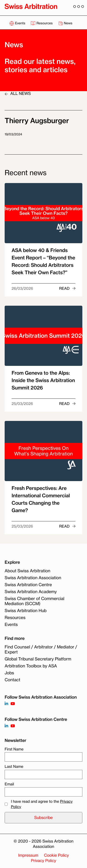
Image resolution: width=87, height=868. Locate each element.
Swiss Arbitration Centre (28, 585)
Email (9, 784)
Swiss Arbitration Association (33, 578)
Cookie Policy (56, 855)
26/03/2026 (22, 288)
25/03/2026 (22, 404)
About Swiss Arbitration (27, 571)
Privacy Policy (43, 861)
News (65, 23)
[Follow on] (6, 726)
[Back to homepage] (31, 6)
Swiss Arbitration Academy (31, 592)
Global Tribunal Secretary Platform (38, 659)
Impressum (28, 855)
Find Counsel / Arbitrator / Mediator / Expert (41, 650)
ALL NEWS (18, 94)
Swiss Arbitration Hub (26, 611)
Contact (12, 680)
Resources (42, 23)
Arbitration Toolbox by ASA (31, 666)
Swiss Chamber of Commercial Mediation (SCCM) (34, 601)
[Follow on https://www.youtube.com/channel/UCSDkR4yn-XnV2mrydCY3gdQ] (13, 704)
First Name (14, 749)
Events (18, 23)
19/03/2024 (13, 134)
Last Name (14, 766)
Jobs (9, 673)
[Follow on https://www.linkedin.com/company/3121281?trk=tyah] (6, 704)
